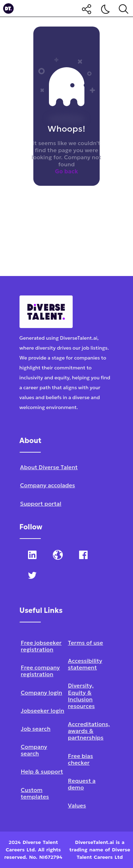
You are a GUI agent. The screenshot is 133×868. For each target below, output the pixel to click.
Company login (42, 692)
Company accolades (48, 485)
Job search (36, 729)
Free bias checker (81, 759)
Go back (66, 171)
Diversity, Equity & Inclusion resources (82, 696)
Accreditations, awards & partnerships (89, 731)
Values (77, 805)
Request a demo (82, 784)
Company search (34, 750)
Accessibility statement (85, 664)
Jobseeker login (43, 711)
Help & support (42, 771)
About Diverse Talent (49, 467)
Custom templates (35, 793)
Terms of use (86, 643)
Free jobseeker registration (41, 646)
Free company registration (40, 671)
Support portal (41, 504)
